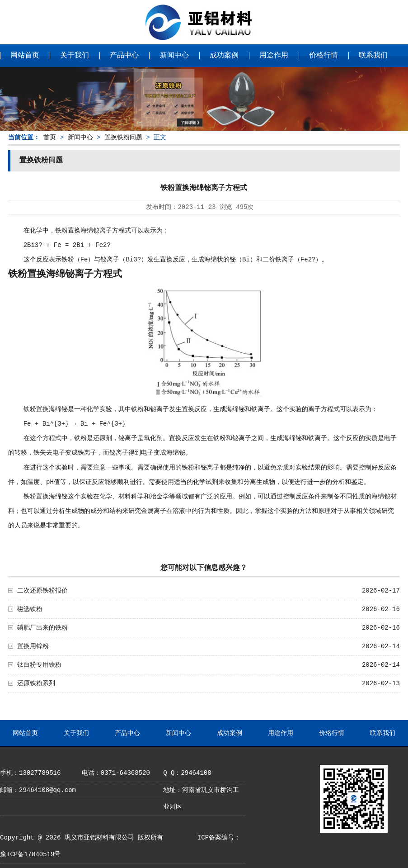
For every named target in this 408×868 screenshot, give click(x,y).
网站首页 (25, 56)
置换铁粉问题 (123, 138)
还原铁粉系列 (36, 683)
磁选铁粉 (30, 609)
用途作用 (274, 56)
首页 (50, 138)
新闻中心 (174, 56)
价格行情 (324, 56)
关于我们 (75, 56)
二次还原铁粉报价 (42, 591)
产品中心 (124, 56)
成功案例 (224, 56)
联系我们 (373, 56)
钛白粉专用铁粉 (39, 665)
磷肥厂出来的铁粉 (42, 628)
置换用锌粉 (33, 646)
